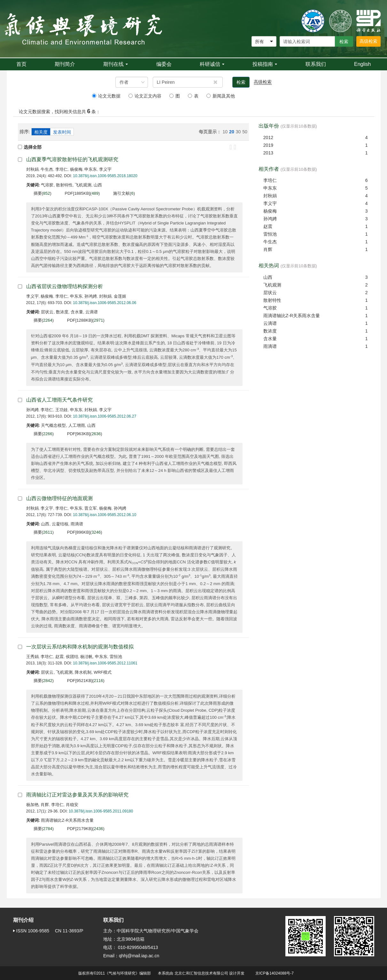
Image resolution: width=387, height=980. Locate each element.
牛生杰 (47, 169)
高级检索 (368, 41)
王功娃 (62, 410)
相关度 (41, 132)
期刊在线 (116, 64)
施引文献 (121, 193)
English (362, 64)
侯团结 (72, 657)
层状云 (270, 293)
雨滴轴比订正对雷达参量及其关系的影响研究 (77, 795)
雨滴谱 (270, 346)
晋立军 (91, 508)
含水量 (270, 339)
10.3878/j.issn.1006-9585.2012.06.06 (104, 303)
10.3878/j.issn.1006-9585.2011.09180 (101, 811)
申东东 (91, 169)
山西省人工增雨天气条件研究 (59, 400)
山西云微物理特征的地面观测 (59, 498)
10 (225, 132)
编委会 (164, 64)
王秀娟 (32, 657)
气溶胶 (270, 308)
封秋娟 (32, 169)
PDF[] (78, 193)
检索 (241, 82)
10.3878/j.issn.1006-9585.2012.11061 (105, 663)
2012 (268, 137)
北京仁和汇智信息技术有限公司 (201, 973)
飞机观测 (272, 285)
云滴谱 (270, 323)
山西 (268, 277)
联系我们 (316, 64)
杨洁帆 (86, 657)
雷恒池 (116, 657)
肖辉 (45, 805)
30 (238, 132)
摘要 (38, 193)
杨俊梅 (76, 169)
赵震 (59, 657)
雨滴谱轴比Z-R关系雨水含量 (292, 316)
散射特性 (272, 300)
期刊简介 (65, 64)
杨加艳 (32, 805)
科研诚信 (212, 64)
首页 (21, 64)
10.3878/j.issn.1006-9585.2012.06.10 (104, 515)
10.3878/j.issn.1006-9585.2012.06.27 (104, 416)
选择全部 (30, 147)
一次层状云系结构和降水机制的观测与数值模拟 (80, 647)
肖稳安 (72, 805)
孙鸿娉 (91, 296)
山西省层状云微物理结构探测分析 (65, 286)
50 (245, 132)
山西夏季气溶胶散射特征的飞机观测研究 (72, 159)
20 (232, 132)
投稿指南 (265, 64)
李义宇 (105, 169)
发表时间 (62, 132)
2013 (268, 153)
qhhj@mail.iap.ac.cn (139, 956)
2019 (268, 145)
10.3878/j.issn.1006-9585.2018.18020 (105, 176)
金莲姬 (120, 296)
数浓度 (270, 331)
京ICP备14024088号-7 (275, 973)
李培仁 (62, 169)
